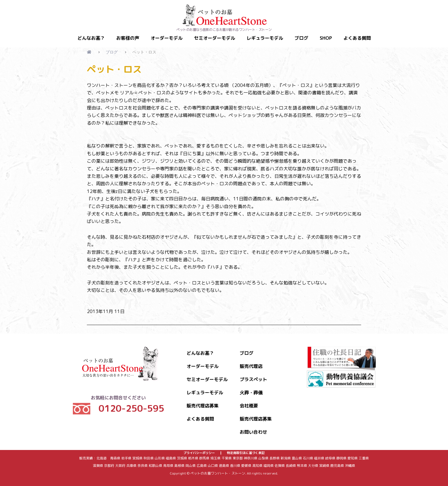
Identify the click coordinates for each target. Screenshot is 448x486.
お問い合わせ (253, 428)
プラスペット (253, 375)
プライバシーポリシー (199, 451)
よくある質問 (357, 38)
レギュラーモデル (265, 38)
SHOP (326, 38)
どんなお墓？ (91, 38)
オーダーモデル (167, 38)
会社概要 (249, 401)
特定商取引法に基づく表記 (246, 451)
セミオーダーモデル (215, 38)
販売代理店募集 (203, 401)
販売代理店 (251, 362)
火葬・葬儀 (251, 388)
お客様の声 (128, 38)
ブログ (301, 38)
